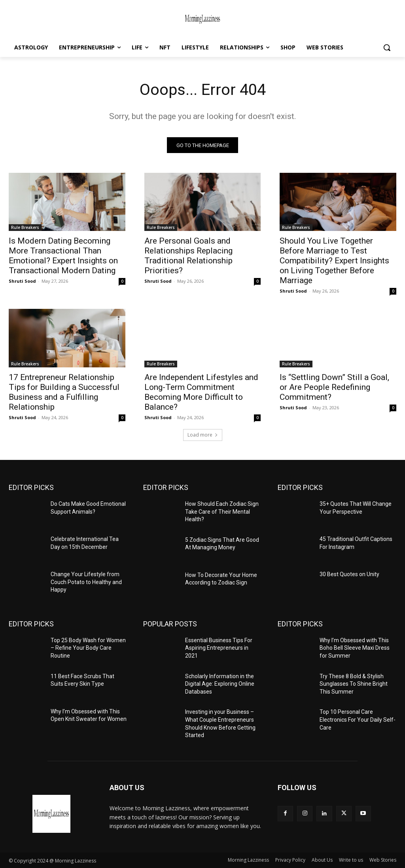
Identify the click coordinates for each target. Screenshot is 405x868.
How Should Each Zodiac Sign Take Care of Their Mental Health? (222, 512)
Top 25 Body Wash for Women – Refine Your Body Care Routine (88, 648)
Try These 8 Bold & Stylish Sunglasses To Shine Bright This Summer (354, 684)
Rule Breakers (25, 228)
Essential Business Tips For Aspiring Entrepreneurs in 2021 (219, 648)
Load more (203, 435)
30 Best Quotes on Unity (349, 575)
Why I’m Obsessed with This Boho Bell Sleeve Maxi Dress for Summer (355, 648)
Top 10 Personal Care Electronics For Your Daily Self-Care (358, 720)
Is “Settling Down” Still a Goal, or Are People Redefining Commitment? (334, 388)
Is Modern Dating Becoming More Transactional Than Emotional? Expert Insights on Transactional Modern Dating (63, 256)
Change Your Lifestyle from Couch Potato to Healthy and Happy (86, 582)
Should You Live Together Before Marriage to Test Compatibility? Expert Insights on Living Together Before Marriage (334, 261)
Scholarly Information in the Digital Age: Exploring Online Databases (220, 684)
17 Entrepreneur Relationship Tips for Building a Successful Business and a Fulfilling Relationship (64, 392)
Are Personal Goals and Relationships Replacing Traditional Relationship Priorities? (188, 256)
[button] (387, 47)
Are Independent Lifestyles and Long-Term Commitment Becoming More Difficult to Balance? (201, 392)
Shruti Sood (22, 281)
